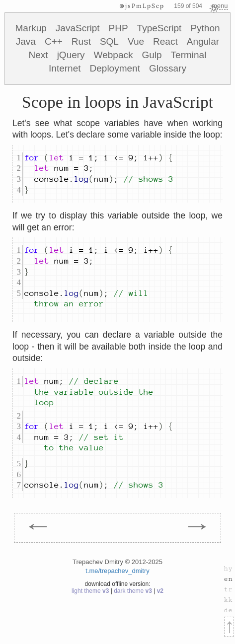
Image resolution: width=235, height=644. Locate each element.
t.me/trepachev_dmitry (117, 571)
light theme (91, 591)
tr (228, 589)
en (228, 579)
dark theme (134, 591)
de (228, 610)
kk (228, 600)
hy (228, 569)
